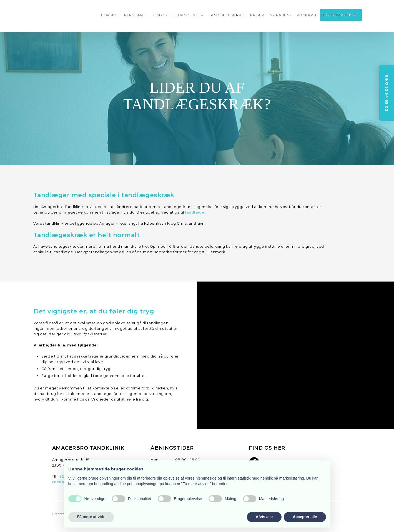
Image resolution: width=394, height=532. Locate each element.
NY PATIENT (281, 15)
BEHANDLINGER (188, 15)
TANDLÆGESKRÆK (227, 15)
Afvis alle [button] (264, 517)
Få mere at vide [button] (91, 517)
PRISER (257, 15)
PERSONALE (136, 15)
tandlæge (195, 212)
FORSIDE (110, 15)
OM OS (160, 15)
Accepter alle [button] (305, 517)
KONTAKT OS (344, 15)
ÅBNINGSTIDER (311, 15)
